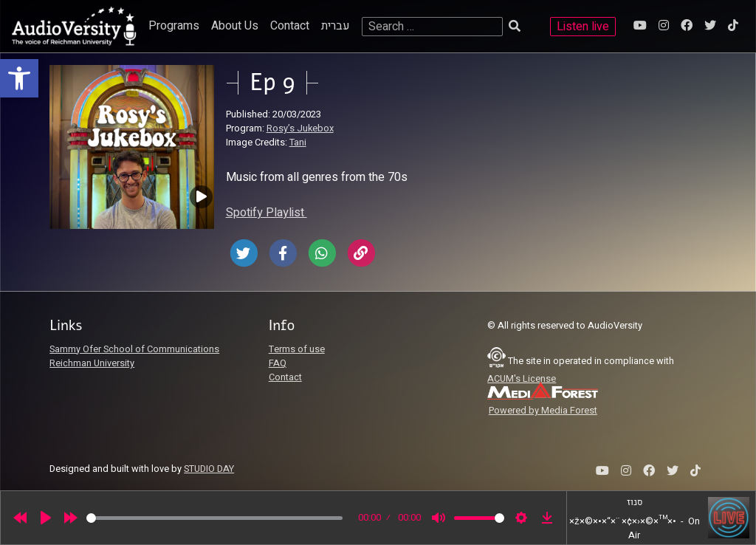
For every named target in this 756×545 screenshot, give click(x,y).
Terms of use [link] (297, 349)
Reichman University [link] (92, 363)
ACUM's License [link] (522, 379)
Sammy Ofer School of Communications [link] (134, 349)
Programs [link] (174, 26)
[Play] (46, 518)
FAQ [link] (278, 363)
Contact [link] (290, 26)
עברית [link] (336, 26)
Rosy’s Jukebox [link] (300, 128)
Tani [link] (298, 143)
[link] (19, 78)
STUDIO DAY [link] (209, 469)
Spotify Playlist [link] (267, 213)
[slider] (214, 518)
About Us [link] (235, 26)
